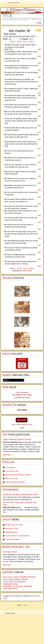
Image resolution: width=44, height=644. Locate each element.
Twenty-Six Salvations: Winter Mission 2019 (20, 494)
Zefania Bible (27, 271)
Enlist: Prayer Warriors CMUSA (15, 579)
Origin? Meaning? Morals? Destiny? (17, 439)
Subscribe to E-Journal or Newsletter (18, 586)
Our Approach (10, 467)
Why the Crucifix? (12, 478)
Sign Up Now (22, 420)
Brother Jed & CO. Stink (14, 525)
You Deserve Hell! (12, 471)
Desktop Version (10, 613)
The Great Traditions (13, 539)
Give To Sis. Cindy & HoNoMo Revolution (19, 577)
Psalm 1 (32, 42)
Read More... (8, 455)
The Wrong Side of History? (15, 482)
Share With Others (10, 588)
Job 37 (25, 42)
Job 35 (19, 42)
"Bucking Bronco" (12, 532)
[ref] (39, 49)
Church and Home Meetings (14, 582)
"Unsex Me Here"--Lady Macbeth (17, 536)
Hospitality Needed (10, 584)
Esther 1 (13, 42)
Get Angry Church (12, 529)
